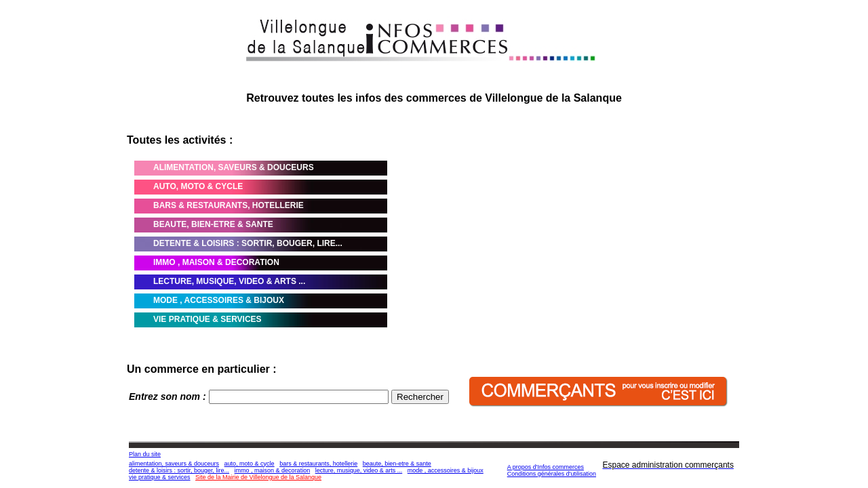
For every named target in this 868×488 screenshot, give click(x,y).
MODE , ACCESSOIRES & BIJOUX (219, 300)
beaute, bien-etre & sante (397, 464)
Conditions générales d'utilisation (552, 474)
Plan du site (145, 454)
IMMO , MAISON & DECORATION (216, 262)
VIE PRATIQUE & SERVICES (208, 319)
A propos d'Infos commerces (546, 467)
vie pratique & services (160, 477)
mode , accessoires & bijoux (446, 470)
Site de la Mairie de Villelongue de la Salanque (258, 477)
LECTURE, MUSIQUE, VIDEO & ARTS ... (229, 281)
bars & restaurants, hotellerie (318, 464)
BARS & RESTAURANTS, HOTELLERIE (229, 205)
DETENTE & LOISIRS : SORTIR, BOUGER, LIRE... (248, 243)
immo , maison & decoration (273, 470)
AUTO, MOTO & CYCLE (198, 186)
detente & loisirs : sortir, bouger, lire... (179, 470)
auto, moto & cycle (250, 464)
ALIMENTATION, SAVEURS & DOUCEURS (234, 167)
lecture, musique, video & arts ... (359, 470)
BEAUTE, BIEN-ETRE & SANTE (213, 224)
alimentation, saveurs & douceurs (174, 464)
